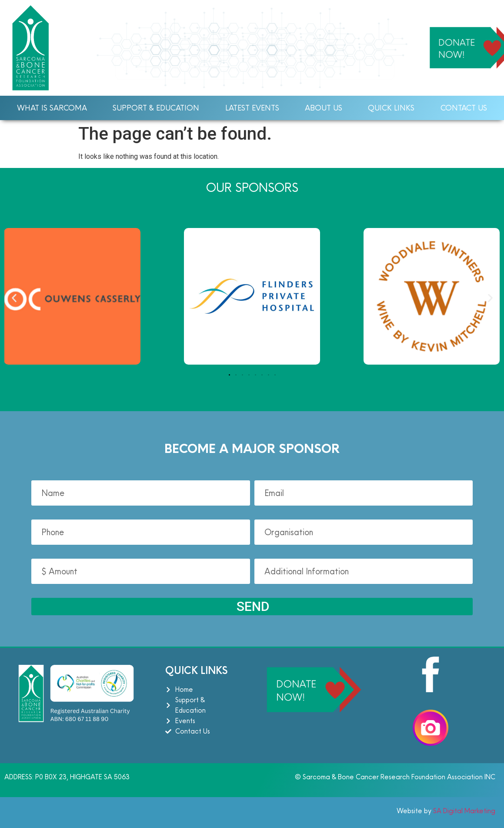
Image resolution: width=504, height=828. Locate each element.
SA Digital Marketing (463, 811)
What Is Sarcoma (52, 108)
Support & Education (156, 108)
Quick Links (391, 108)
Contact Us (464, 108)
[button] (14, 298)
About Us (324, 108)
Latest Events (252, 108)
